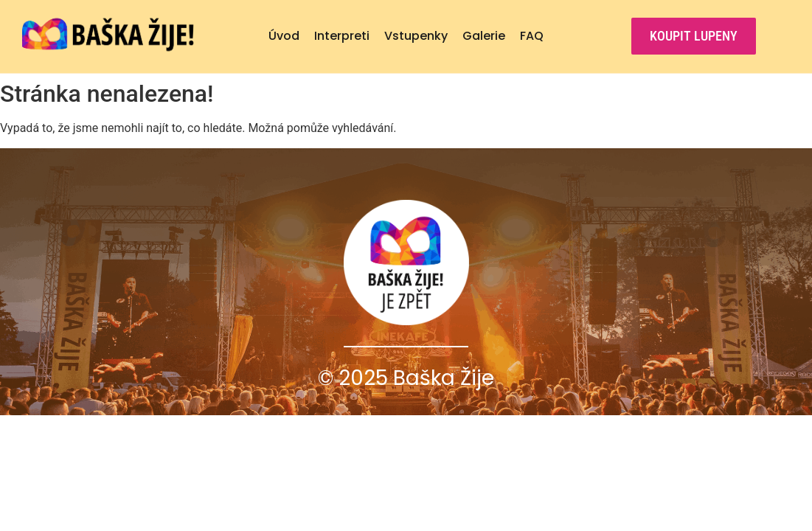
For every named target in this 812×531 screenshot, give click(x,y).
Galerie (484, 36)
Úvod (284, 36)
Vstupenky (416, 36)
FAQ (532, 36)
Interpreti (342, 36)
